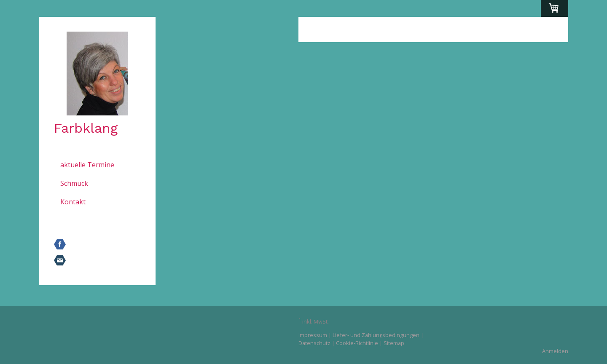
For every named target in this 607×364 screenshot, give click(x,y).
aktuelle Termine (87, 165)
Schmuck (74, 183)
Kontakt (73, 202)
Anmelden (555, 351)
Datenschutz (314, 343)
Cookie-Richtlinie (357, 343)
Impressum (313, 335)
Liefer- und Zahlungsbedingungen (376, 335)
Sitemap (394, 343)
